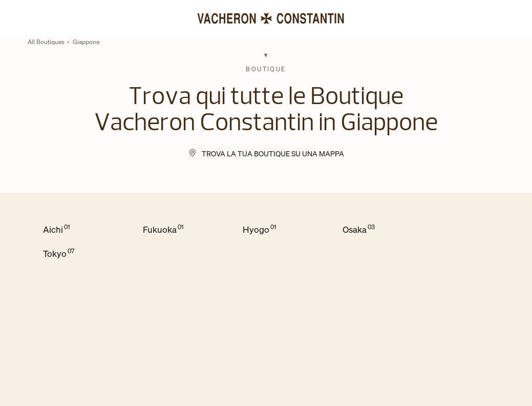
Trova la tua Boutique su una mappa (273, 154)
